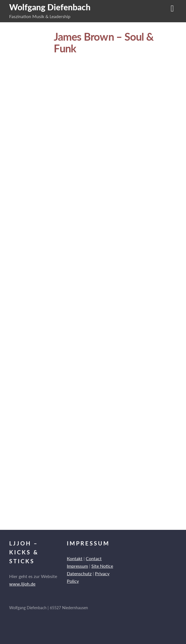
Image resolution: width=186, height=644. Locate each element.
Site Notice (102, 566)
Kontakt (75, 558)
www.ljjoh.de (22, 584)
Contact (94, 558)
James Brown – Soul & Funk (104, 42)
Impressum (77, 566)
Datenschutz (79, 573)
